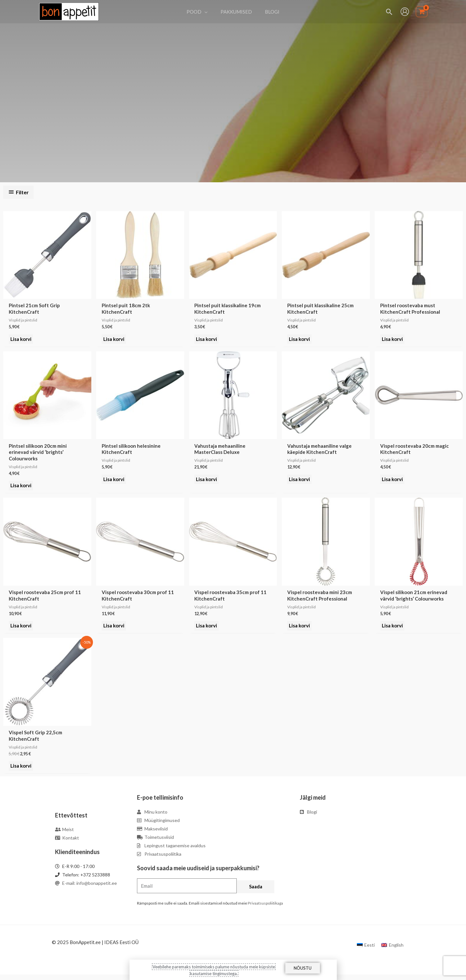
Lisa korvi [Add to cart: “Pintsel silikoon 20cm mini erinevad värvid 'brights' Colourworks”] (21, 488)
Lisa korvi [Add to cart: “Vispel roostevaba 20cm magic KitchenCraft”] (393, 482)
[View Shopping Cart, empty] (422, 12)
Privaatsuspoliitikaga (265, 908)
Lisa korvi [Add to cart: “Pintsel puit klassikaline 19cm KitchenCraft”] (207, 340)
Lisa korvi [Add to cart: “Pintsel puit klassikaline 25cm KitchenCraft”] (300, 340)
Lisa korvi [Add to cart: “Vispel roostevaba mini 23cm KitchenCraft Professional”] (300, 629)
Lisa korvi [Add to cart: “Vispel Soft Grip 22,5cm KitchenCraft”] (21, 771)
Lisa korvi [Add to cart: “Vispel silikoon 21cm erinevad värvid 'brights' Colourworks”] (393, 629)
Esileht (200, 109)
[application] (208, 12)
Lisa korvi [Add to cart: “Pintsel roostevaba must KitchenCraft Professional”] (393, 340)
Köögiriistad (223, 109)
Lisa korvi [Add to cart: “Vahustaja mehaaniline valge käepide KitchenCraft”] (300, 482)
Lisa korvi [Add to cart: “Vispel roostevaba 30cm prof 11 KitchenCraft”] (114, 629)
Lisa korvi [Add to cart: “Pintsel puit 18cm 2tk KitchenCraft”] (114, 340)
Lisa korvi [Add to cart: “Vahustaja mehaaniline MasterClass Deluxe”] (207, 482)
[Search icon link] (389, 12)
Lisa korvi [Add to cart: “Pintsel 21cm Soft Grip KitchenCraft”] (21, 340)
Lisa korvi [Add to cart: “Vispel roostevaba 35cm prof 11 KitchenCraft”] (207, 629)
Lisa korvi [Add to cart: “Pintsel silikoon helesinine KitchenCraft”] (114, 482)
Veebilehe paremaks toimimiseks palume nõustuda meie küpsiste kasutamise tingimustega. (214, 970)
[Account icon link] (405, 12)
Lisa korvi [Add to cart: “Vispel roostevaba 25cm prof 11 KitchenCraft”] (21, 629)
